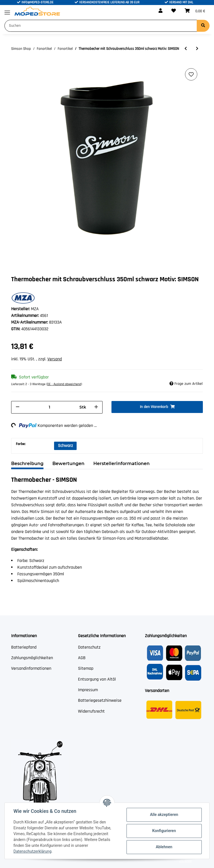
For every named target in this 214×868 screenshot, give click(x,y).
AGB (82, 658)
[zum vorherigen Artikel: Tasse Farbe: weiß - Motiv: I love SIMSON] (186, 49)
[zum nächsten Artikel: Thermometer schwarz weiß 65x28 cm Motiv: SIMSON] (197, 49)
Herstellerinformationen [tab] (121, 464)
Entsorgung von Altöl (97, 679)
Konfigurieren (164, 831)
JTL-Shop (185, 861)
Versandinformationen (31, 668)
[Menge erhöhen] (96, 407)
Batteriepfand (24, 647)
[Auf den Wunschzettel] (191, 74)
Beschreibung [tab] (27, 464)
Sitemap (86, 668)
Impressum (88, 690)
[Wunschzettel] (174, 11)
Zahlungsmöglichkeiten (32, 658)
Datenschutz (89, 647)
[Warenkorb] (195, 11)
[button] (160, 11)
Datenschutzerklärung (33, 851)
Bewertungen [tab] (68, 464)
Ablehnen (164, 847)
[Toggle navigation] (7, 10)
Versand (55, 359)
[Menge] (49, 407)
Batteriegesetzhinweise (100, 700)
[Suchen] (101, 26)
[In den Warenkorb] (157, 407)
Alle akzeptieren (164, 815)
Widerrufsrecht (91, 711)
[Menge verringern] (18, 407)
